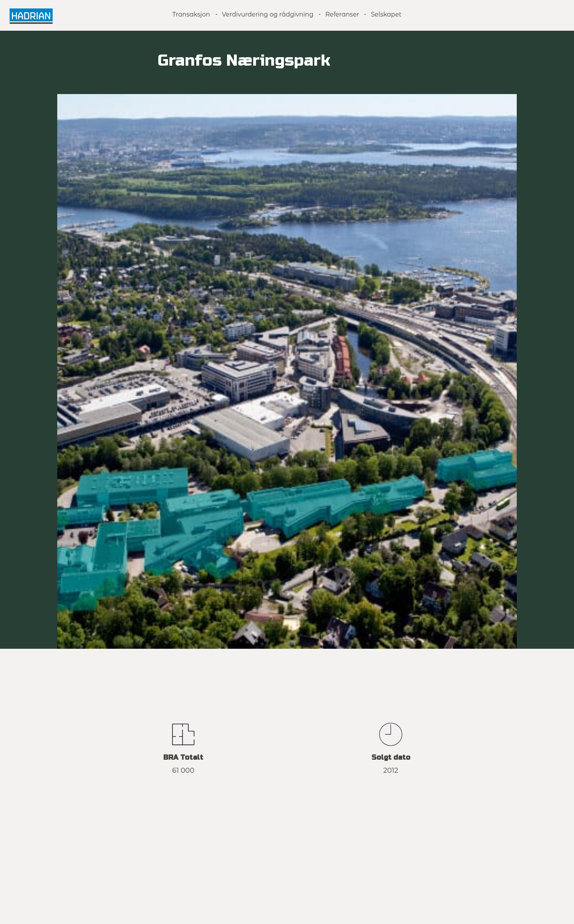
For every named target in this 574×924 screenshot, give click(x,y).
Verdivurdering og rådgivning (268, 14)
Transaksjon (191, 14)
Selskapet (386, 14)
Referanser (342, 14)
